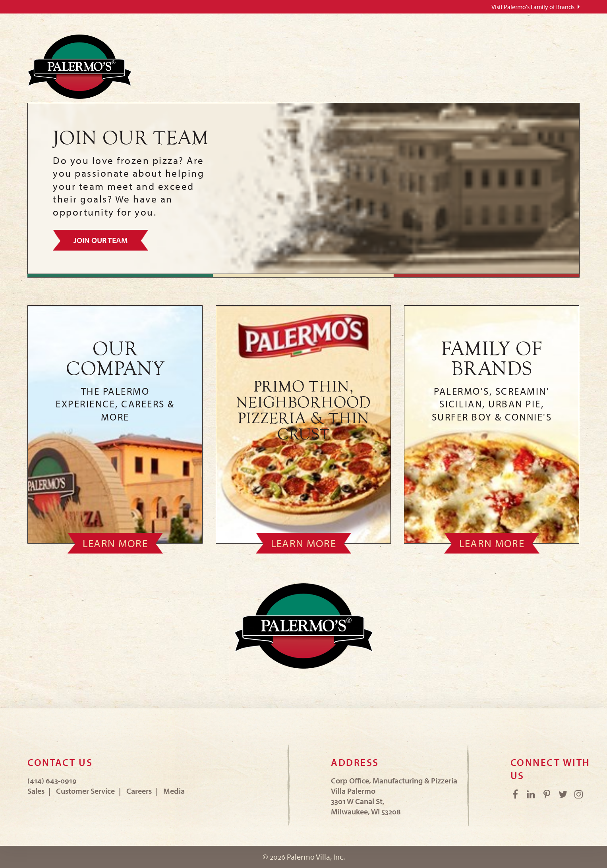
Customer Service (85, 791)
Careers (139, 791)
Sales (36, 791)
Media (174, 791)
